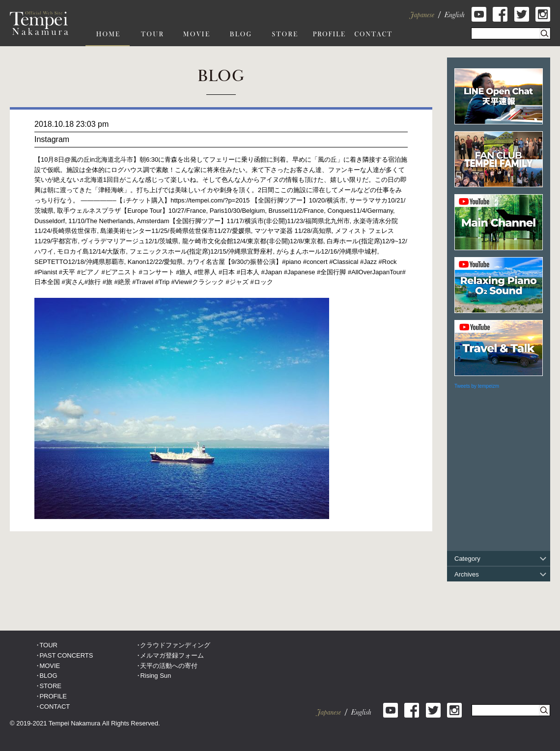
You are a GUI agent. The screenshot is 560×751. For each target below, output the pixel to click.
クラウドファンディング (175, 645)
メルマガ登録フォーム (172, 655)
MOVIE (50, 666)
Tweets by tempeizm (477, 386)
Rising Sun (155, 676)
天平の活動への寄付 (169, 666)
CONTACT (55, 707)
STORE (50, 686)
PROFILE (53, 696)
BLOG (48, 676)
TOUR (48, 645)
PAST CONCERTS (66, 655)
